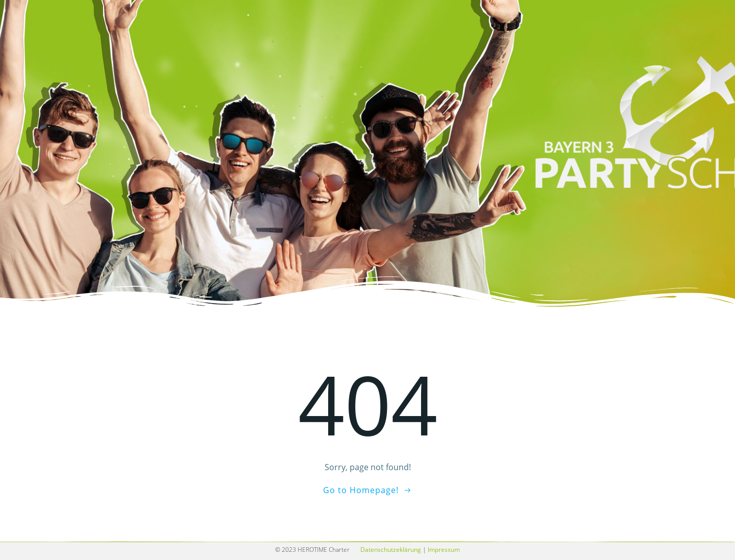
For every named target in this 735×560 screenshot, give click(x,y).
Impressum (444, 550)
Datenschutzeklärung (391, 550)
